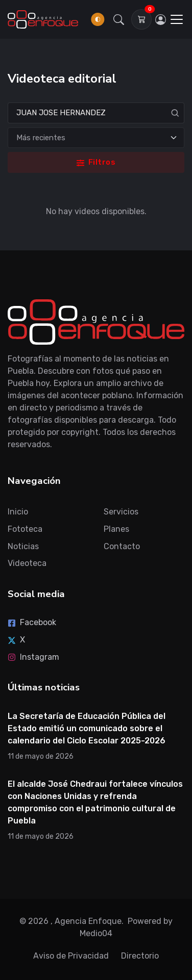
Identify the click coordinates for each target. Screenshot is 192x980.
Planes (116, 529)
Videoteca (27, 563)
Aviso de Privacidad (71, 956)
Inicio (18, 512)
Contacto (122, 546)
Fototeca (25, 529)
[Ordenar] (96, 138)
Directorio (140, 956)
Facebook (32, 622)
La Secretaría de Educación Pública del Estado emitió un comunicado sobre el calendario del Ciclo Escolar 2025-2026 (87, 728)
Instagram (33, 657)
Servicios (121, 512)
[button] (119, 19)
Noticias (23, 546)
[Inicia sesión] (160, 19)
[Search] (96, 113)
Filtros (96, 162)
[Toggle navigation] (177, 19)
